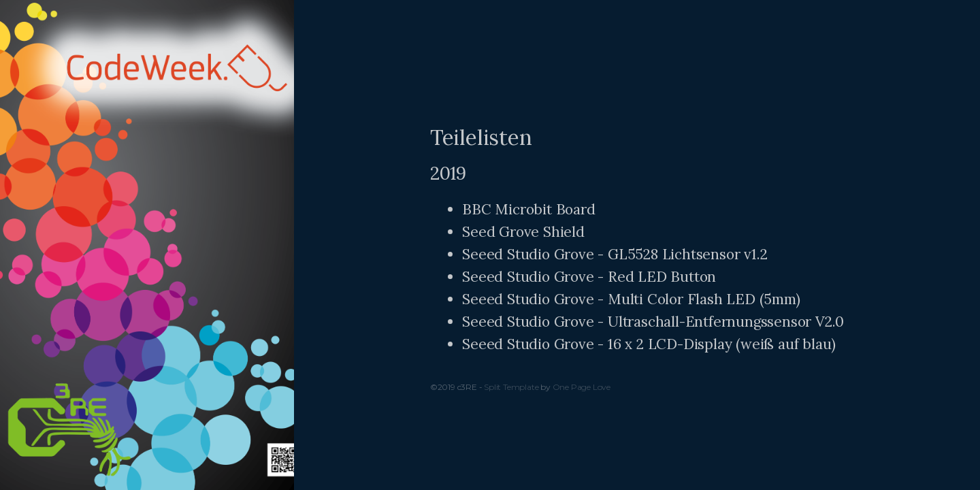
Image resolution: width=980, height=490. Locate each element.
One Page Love (582, 387)
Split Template (511, 387)
